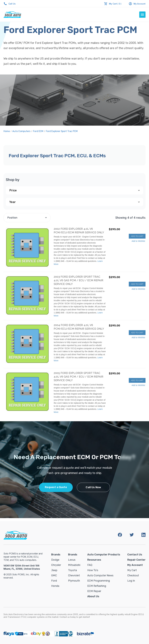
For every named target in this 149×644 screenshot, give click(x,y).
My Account (137, 4)
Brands (56, 555)
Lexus (72, 560)
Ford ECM (38, 131)
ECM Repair (94, 591)
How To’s (93, 570)
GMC (54, 575)
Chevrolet (74, 575)
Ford (54, 581)
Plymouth (74, 581)
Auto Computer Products (104, 555)
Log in (131, 581)
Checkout (133, 575)
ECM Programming (99, 581)
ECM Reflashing (97, 586)
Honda (55, 586)
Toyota (72, 570)
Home (7, 131)
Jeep (54, 570)
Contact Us (135, 555)
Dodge (55, 560)
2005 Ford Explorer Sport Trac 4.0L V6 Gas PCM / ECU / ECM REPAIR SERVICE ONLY (79, 377)
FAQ (90, 565)
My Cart (132, 570)
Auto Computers (21, 131)
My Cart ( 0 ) (115, 4)
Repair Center (136, 560)
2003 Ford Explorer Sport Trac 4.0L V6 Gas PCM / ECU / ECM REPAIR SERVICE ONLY (79, 280)
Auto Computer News (100, 575)
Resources (94, 560)
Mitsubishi (74, 565)
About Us (93, 596)
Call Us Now (93, 487)
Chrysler (56, 565)
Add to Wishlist (138, 241)
